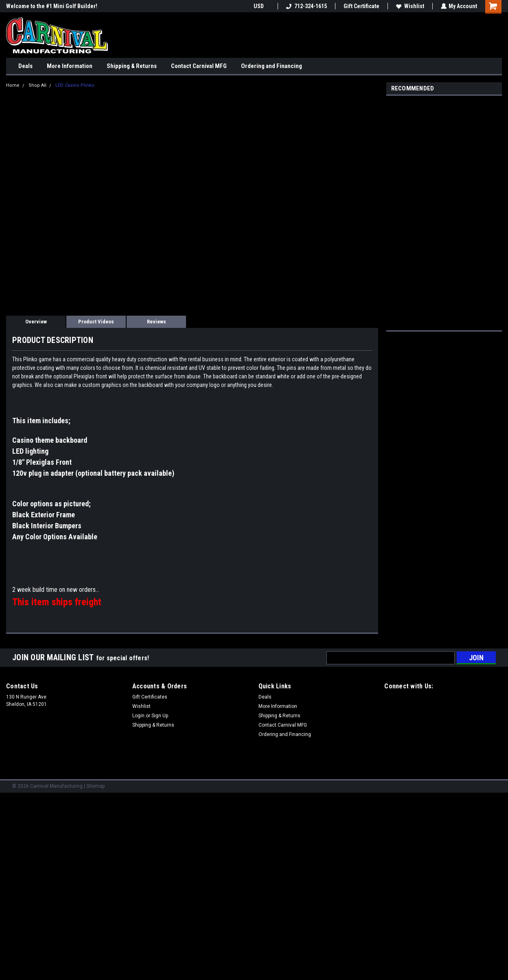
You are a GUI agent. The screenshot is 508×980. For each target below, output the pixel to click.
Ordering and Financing (272, 66)
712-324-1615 (306, 6)
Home (13, 85)
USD (261, 6)
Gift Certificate (361, 6)
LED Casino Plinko (75, 85)
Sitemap (95, 786)
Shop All (37, 85)
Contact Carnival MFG (199, 66)
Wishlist (410, 6)
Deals (25, 66)
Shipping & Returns (132, 66)
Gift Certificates (150, 697)
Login (138, 716)
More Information (70, 66)
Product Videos (96, 322)
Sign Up (160, 716)
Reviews (157, 322)
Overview (36, 322)
